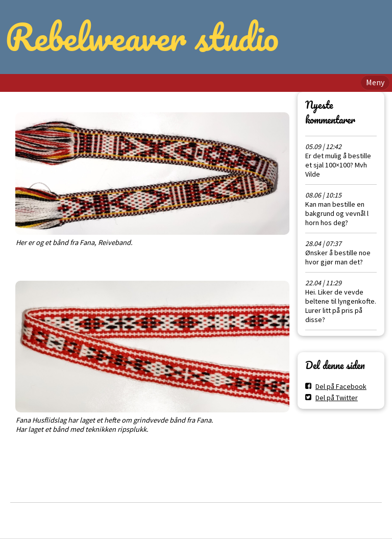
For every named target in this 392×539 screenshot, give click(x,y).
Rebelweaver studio (142, 37)
